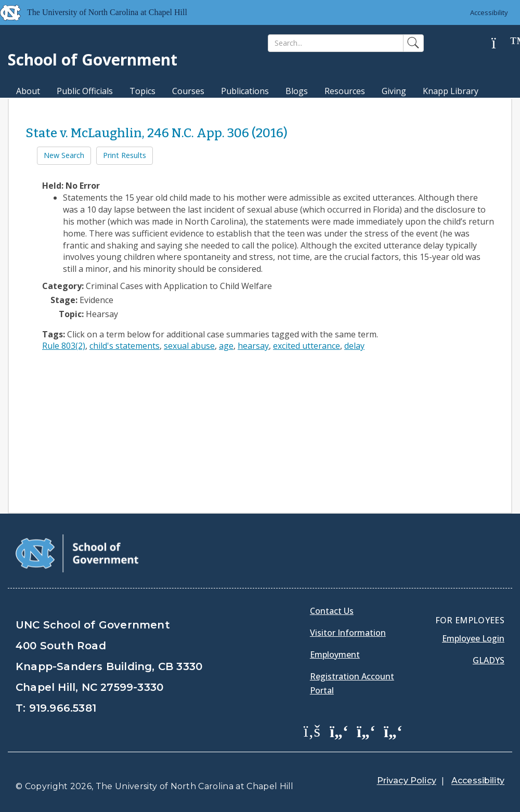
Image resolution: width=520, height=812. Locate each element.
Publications (245, 91)
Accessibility (489, 12)
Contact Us (332, 611)
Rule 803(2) (64, 346)
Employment (335, 654)
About (28, 91)
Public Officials (85, 91)
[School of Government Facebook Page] (312, 730)
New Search (64, 155)
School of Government (93, 60)
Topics (142, 91)
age (226, 346)
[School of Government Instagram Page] (393, 730)
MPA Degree (41, 109)
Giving (394, 91)
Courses (188, 91)
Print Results (125, 155)
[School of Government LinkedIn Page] (366, 730)
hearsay (253, 346)
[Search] (336, 43)
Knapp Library (451, 91)
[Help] (502, 43)
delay (354, 346)
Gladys (489, 660)
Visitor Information (348, 633)
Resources (345, 91)
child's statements (125, 346)
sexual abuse (189, 346)
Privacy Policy (407, 781)
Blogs (297, 91)
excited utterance (307, 346)
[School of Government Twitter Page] (339, 730)
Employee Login (473, 638)
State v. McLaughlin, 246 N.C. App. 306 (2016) (157, 133)
